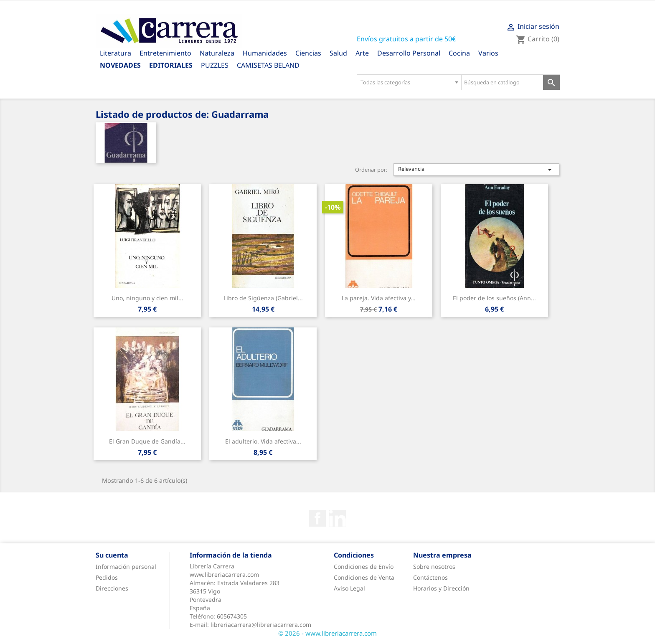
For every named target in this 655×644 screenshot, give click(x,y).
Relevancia (477, 170)
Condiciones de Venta (364, 577)
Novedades (120, 65)
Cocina (459, 53)
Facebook (317, 518)
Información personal (126, 567)
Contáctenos (430, 577)
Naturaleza (217, 53)
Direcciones (112, 588)
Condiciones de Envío (364, 567)
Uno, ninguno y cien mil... (147, 298)
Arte (362, 53)
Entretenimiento (165, 53)
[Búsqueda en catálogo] (502, 82)
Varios (488, 53)
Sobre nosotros (434, 567)
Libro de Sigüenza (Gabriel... (263, 298)
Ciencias (308, 53)
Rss (338, 518)
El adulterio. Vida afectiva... (263, 441)
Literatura (116, 53)
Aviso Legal (349, 588)
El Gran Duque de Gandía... (147, 441)
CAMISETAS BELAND (268, 65)
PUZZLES (215, 65)
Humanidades (265, 53)
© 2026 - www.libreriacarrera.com (327, 633)
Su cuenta (112, 555)
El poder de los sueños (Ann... (494, 298)
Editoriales (171, 65)
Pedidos (107, 577)
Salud (338, 53)
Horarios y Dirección (441, 588)
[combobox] (409, 82)
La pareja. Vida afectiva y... (379, 298)
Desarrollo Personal (409, 53)
